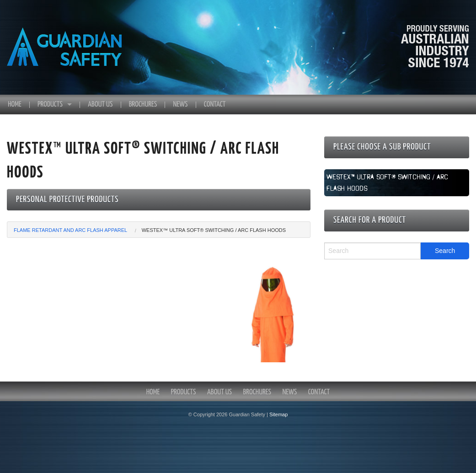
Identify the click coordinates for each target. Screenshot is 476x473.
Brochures (143, 105)
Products (50, 105)
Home (14, 105)
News (181, 105)
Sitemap (278, 414)
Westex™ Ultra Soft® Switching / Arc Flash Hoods (214, 230)
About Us (100, 105)
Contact (215, 105)
